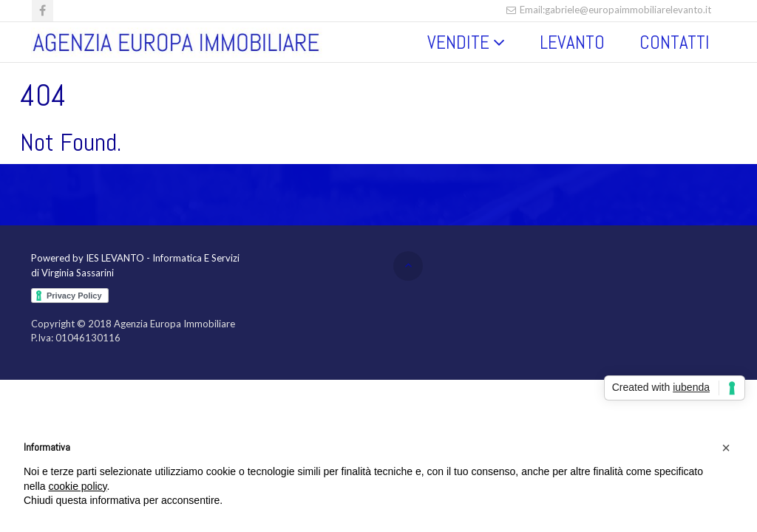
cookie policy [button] (77, 486)
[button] (726, 448)
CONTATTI (675, 42)
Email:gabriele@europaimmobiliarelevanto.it (608, 10)
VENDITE (458, 42)
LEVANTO (572, 42)
